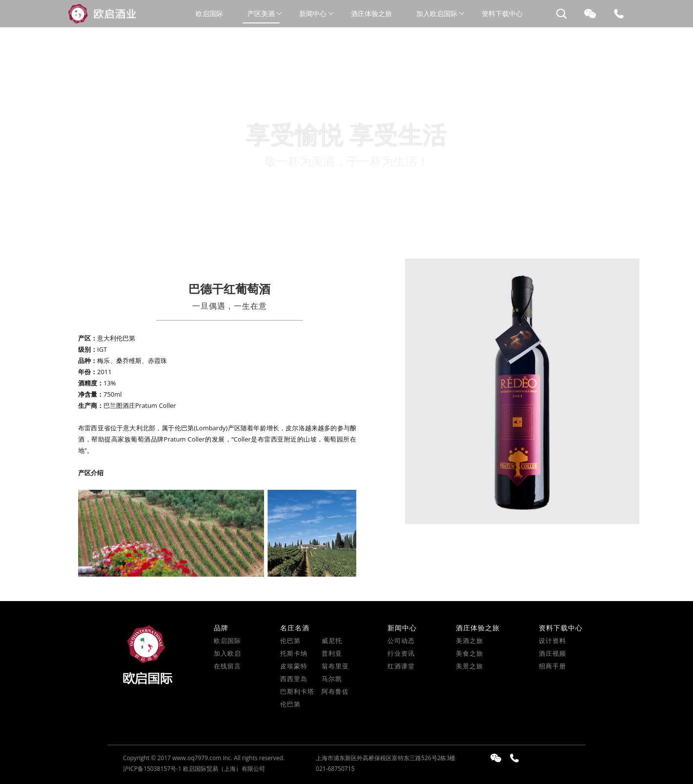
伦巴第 (290, 641)
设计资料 (552, 641)
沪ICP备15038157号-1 (152, 769)
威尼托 (332, 641)
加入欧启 (227, 653)
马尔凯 (332, 679)
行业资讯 (401, 653)
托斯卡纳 (294, 653)
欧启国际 (209, 13)
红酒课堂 (401, 666)
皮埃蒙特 (294, 666)
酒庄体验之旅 (371, 13)
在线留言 (227, 666)
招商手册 (552, 666)
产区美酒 (261, 13)
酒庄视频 (552, 653)
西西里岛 (294, 679)
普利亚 (332, 653)
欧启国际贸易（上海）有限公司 (224, 769)
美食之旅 (469, 653)
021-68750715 (335, 769)
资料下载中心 (502, 13)
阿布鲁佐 (335, 691)
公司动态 (401, 641)
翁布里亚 (335, 666)
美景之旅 (469, 666)
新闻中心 (313, 13)
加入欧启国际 (437, 13)
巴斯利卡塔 (297, 691)
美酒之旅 (469, 641)
